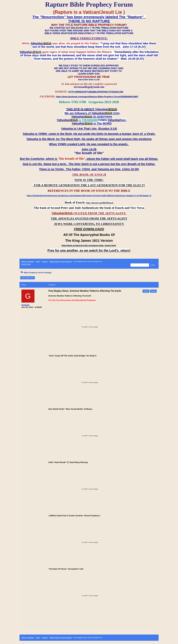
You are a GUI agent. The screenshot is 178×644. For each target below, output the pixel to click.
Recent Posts (26, 264)
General (45, 262)
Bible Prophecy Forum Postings (61, 262)
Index (38, 262)
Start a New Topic (28, 278)
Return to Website (28, 262)
